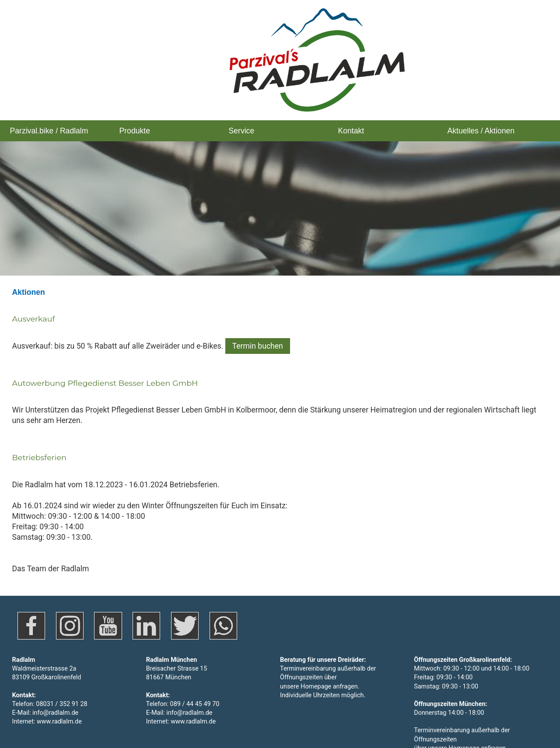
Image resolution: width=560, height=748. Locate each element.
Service (242, 131)
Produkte (135, 131)
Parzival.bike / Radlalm (49, 131)
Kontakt (351, 131)
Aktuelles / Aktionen (481, 131)
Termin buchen (258, 320)
